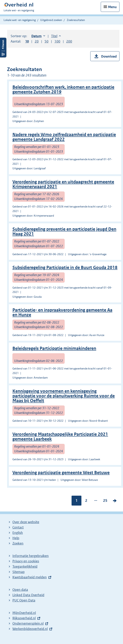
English (18, 533)
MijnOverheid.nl (24, 613)
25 (105, 501)
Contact (18, 527)
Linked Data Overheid (28, 595)
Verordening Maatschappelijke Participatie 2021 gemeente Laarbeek (60, 437)
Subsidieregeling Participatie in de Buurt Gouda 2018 (65, 268)
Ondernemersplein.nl (28, 623)
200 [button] (69, 41)
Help (16, 538)
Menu (112, 7)
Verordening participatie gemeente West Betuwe (61, 473)
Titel (56, 36)
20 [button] (37, 41)
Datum (38, 36)
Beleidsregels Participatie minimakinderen (54, 348)
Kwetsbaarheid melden (30, 577)
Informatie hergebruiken (31, 556)
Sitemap (19, 572)
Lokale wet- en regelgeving (20, 20)
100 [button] (57, 41)
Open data (20, 590)
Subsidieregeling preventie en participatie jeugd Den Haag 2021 (64, 232)
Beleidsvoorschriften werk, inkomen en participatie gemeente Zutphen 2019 (63, 89)
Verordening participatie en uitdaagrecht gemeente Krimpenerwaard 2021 (63, 184)
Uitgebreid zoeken (51, 20)
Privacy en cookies (26, 561)
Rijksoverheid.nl (24, 618)
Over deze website (26, 522)
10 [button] (27, 41)
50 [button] (47, 41)
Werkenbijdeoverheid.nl (30, 629)
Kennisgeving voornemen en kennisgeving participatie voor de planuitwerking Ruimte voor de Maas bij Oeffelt (64, 396)
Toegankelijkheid (25, 566)
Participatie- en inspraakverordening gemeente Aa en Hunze (62, 312)
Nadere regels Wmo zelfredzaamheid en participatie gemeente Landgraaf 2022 (64, 137)
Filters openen (3, 48)
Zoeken (18, 543)
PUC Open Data (24, 600)
